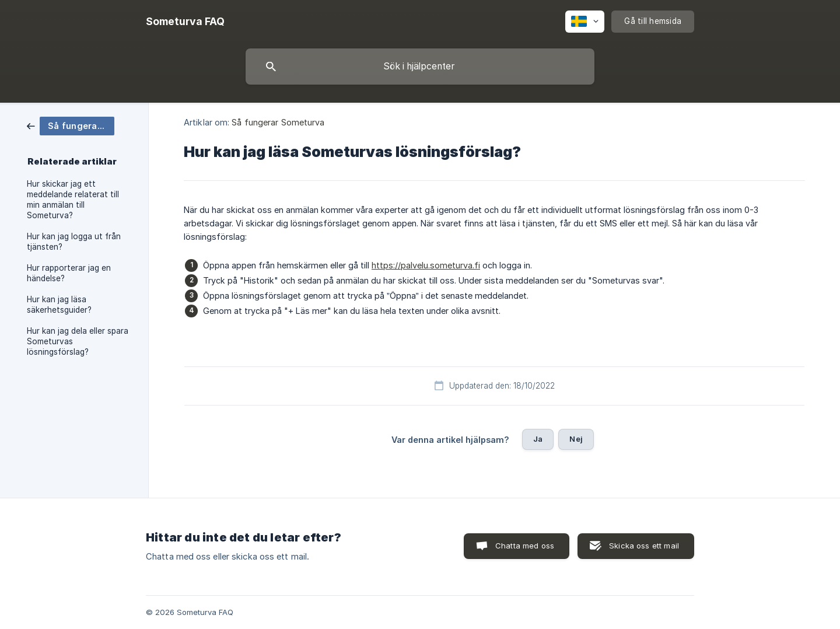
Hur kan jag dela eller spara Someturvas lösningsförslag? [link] (78, 341)
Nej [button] (576, 439)
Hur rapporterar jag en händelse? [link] (69, 273)
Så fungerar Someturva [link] (278, 122)
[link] (71, 125)
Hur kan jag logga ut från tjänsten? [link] (74, 242)
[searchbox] (420, 67)
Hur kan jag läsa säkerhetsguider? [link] (59, 305)
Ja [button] (538, 439)
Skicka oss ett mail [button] (644, 546)
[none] (185, 22)
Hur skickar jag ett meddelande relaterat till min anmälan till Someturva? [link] (73, 200)
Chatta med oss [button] (525, 546)
